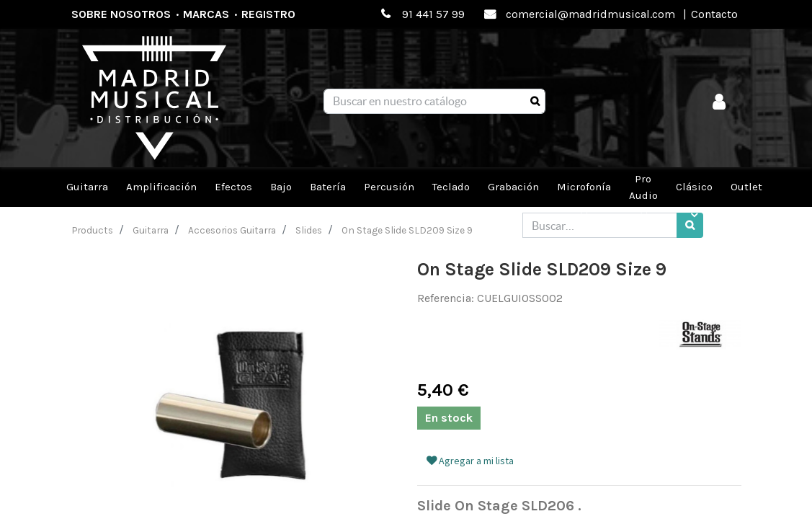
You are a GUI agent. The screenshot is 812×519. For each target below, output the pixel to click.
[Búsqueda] (535, 102)
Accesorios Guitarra (232, 230)
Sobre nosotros (121, 14)
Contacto (714, 14)
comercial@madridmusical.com (590, 14)
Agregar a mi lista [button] (470, 461)
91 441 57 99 (433, 14)
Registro (268, 14)
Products (93, 230)
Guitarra (151, 230)
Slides (309, 230)
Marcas (206, 14)
